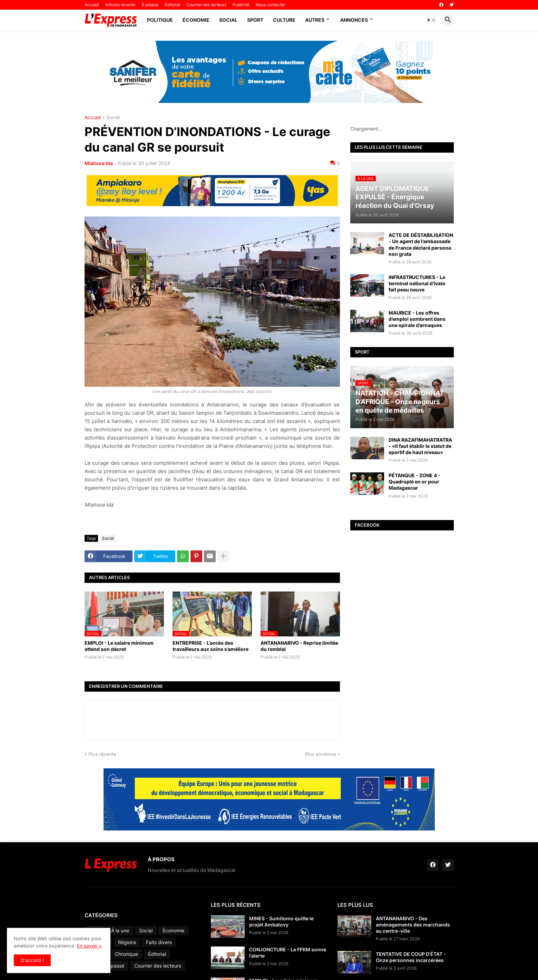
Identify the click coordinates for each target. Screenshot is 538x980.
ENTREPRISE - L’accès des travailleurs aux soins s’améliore (211, 646)
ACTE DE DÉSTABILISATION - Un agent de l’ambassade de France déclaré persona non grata (421, 244)
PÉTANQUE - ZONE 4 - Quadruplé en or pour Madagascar (414, 482)
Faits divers (159, 942)
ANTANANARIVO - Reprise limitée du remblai (299, 646)
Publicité (241, 5)
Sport (255, 20)
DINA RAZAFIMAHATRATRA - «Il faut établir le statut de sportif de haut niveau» (420, 446)
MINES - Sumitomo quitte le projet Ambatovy (281, 921)
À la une (120, 930)
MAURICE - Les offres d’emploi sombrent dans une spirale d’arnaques (417, 319)
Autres (315, 20)
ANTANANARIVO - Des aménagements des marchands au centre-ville (413, 925)
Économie (196, 20)
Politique (160, 20)
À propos (150, 5)
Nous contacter (271, 5)
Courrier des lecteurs (206, 5)
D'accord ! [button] (32, 960)
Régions (127, 942)
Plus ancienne (321, 754)
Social (228, 20)
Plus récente (102, 754)
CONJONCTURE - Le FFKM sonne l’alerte (288, 953)
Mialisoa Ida (99, 163)
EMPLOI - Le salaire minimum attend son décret (119, 646)
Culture (284, 20)
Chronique (126, 954)
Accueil (92, 5)
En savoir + (89, 946)
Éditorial (172, 5)
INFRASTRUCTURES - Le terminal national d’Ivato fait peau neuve (417, 283)
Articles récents (120, 5)
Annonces (354, 20)
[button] (431, 20)
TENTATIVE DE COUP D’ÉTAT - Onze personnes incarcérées (411, 957)
